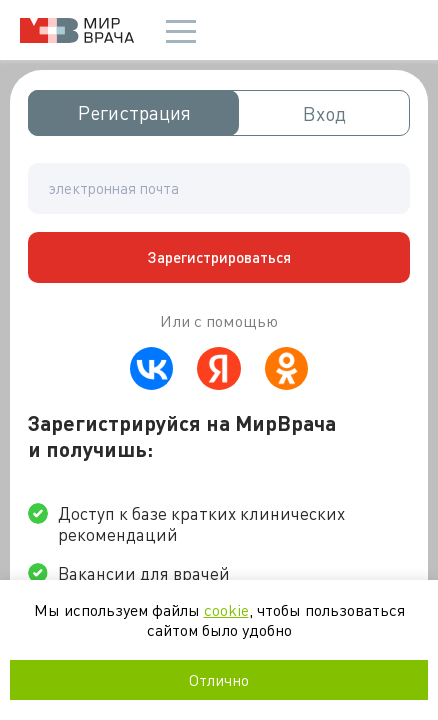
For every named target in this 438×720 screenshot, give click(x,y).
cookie (226, 609)
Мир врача (77, 30)
